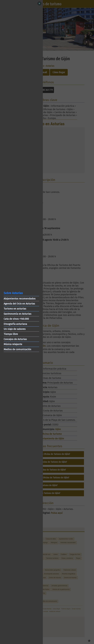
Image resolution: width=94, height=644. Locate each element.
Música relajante (13, 344)
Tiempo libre (11, 334)
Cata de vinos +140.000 (16, 319)
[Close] (39, 3)
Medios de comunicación (17, 349)
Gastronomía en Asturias (18, 314)
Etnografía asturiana (15, 324)
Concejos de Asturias (15, 339)
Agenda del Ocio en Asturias (19, 304)
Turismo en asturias (15, 309)
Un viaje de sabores (15, 329)
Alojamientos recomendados (20, 299)
